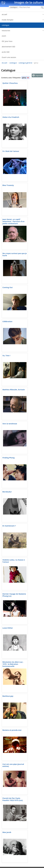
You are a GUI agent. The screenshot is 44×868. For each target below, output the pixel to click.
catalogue (13, 63)
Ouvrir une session (9, 57)
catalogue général (25, 63)
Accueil (4, 63)
